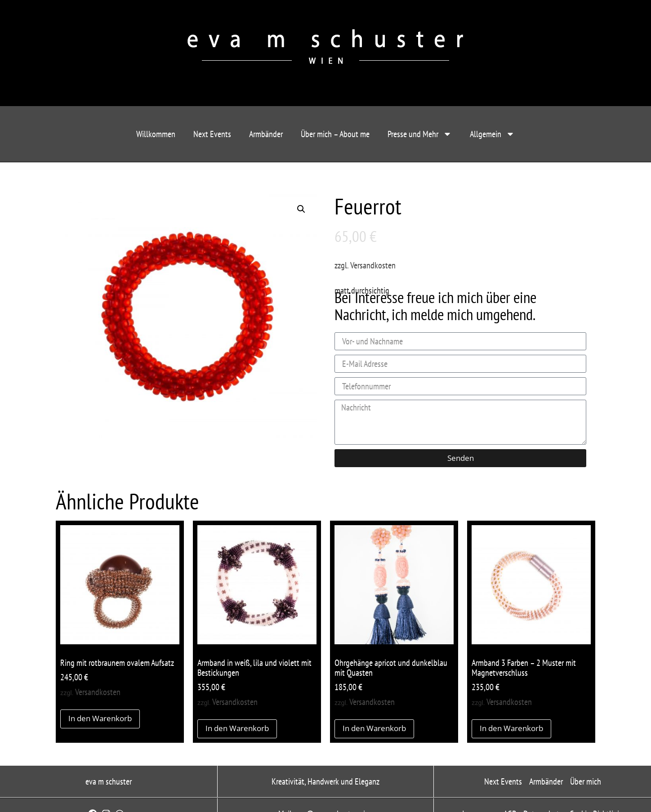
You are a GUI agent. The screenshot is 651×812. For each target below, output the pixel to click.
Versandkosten (373, 265)
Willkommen (156, 134)
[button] (301, 209)
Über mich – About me (335, 134)
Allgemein (492, 134)
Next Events (212, 134)
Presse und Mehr (420, 134)
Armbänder (266, 134)
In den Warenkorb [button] (100, 718)
